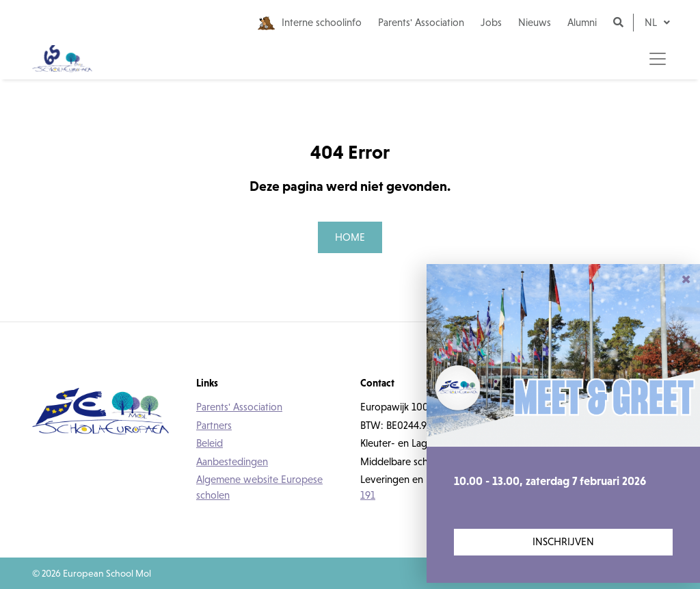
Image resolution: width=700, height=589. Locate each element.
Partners (214, 425)
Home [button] (350, 237)
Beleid (210, 443)
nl (652, 22)
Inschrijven (563, 541)
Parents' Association (421, 22)
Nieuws (535, 22)
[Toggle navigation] (658, 59)
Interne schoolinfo (310, 23)
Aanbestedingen (232, 461)
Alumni (582, 22)
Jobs (491, 22)
